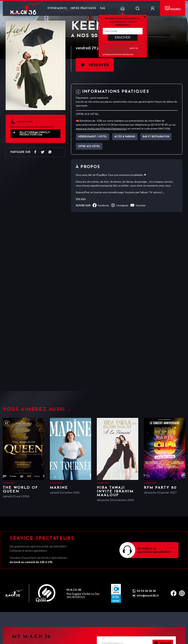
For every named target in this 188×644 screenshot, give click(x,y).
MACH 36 (134, 48)
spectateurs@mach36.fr (154, 552)
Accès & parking (125, 137)
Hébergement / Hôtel (93, 137)
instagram (120, 205)
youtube (138, 205)
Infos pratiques (83, 8)
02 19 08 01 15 (147, 548)
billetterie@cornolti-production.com (35, 134)
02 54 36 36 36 (146, 591)
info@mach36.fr (148, 595)
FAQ (103, 8)
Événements (57, 8)
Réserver (99, 65)
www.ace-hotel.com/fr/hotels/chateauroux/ (101, 128)
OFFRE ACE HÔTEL (89, 147)
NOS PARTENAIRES (173, 8)
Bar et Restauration (156, 137)
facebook (101, 205)
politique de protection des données (118, 54)
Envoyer (122, 37)
